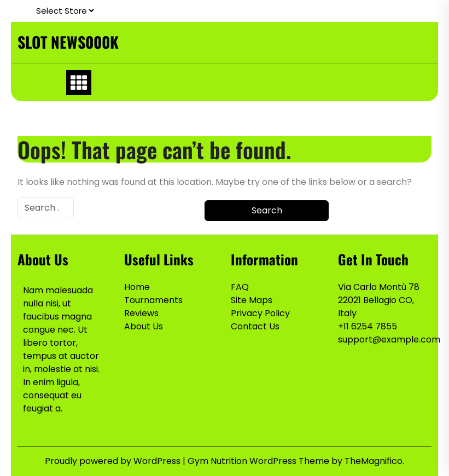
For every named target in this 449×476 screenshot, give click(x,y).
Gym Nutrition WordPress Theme (260, 461)
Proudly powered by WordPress (114, 461)
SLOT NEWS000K (68, 42)
